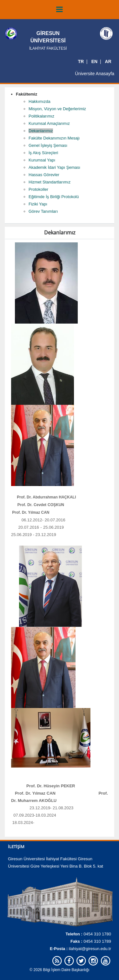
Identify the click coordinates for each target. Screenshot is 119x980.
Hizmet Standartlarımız (50, 182)
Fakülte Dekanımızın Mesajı (54, 138)
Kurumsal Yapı (42, 160)
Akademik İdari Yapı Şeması (54, 167)
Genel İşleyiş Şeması (48, 145)
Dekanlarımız (41, 131)
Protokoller (38, 189)
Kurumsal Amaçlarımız (49, 123)
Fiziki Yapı (38, 204)
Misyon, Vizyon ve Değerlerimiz (57, 109)
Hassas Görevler (44, 175)
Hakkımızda (40, 101)
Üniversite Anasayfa (95, 74)
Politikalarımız (41, 116)
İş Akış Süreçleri (43, 153)
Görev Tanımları (43, 211)
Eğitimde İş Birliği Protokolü (54, 197)
